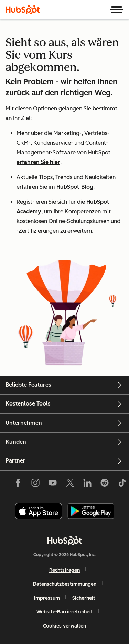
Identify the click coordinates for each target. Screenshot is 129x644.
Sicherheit (84, 598)
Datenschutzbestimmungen (65, 584)
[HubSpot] (23, 10)
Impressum (47, 598)
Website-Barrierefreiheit (65, 612)
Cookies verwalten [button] (64, 626)
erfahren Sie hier (38, 162)
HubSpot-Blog (75, 187)
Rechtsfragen (64, 570)
